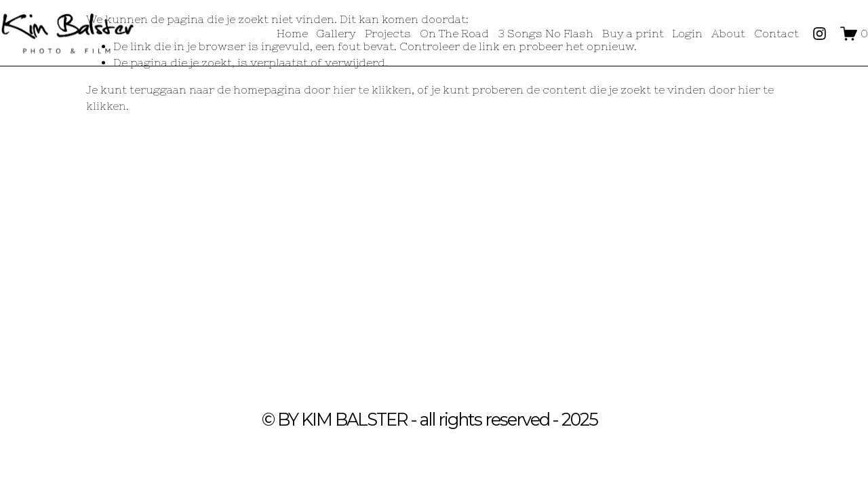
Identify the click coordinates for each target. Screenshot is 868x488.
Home (292, 33)
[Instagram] (820, 34)
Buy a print (633, 33)
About (728, 33)
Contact (776, 33)
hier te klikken (372, 89)
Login (687, 33)
